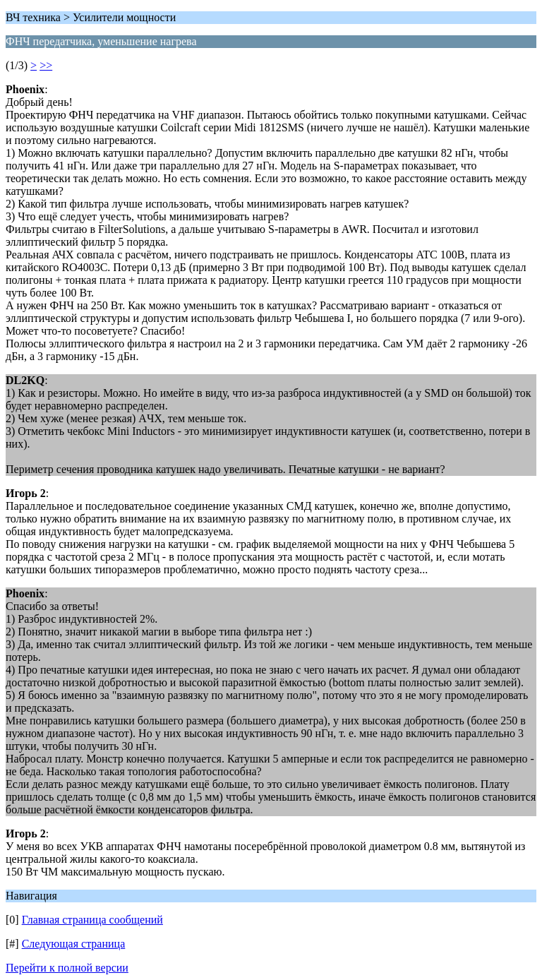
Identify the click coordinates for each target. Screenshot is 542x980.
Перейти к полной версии (67, 968)
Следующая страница (74, 944)
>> (46, 65)
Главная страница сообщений (92, 920)
